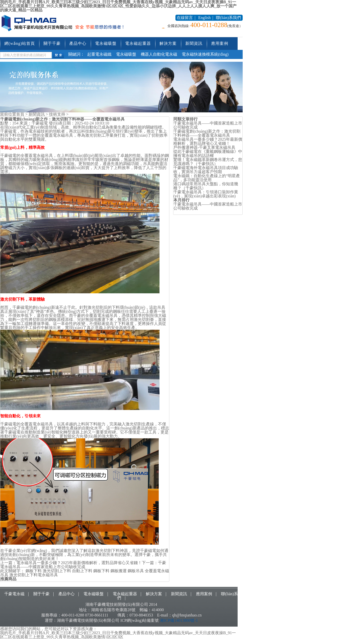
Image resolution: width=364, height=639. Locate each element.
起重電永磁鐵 (99, 54)
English (204, 18)
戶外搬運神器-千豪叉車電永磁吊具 (204, 147)
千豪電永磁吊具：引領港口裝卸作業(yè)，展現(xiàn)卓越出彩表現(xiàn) (206, 194)
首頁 (20, 114)
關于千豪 (52, 43)
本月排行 (181, 200)
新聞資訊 (194, 43)
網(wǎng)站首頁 (20, 43)
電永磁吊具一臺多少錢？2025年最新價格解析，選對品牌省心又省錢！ (79, 563)
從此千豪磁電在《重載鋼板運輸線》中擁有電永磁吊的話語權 (208, 153)
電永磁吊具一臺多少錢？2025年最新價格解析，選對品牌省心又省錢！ (208, 141)
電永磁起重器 (138, 43)
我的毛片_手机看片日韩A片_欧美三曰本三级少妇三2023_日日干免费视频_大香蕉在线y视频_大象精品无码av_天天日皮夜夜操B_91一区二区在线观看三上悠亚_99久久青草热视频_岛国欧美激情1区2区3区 (118, 635)
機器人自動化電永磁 (159, 54)
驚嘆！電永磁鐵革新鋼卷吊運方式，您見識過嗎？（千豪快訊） (208, 162)
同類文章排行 (186, 119)
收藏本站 (163, 18)
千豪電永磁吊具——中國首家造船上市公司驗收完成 (83, 565)
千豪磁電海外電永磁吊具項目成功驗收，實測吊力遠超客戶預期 (206, 170)
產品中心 (78, 43)
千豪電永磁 (14, 594)
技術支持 (57, 114)
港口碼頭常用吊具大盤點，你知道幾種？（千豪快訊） (206, 186)
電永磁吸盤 (106, 43)
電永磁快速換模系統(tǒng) (205, 54)
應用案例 (220, 43)
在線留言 (185, 18)
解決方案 (168, 43)
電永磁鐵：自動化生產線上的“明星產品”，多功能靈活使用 (207, 178)
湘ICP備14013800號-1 (179, 620)
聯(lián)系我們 (228, 18)
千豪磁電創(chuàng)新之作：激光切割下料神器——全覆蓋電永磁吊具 (207, 133)
